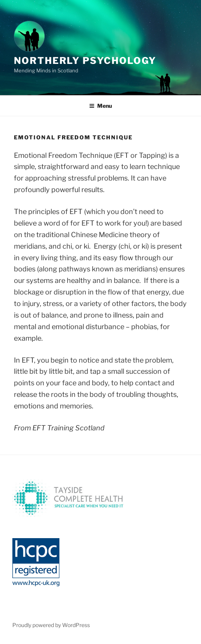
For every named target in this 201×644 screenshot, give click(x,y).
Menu (100, 106)
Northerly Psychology (85, 61)
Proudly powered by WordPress (51, 625)
